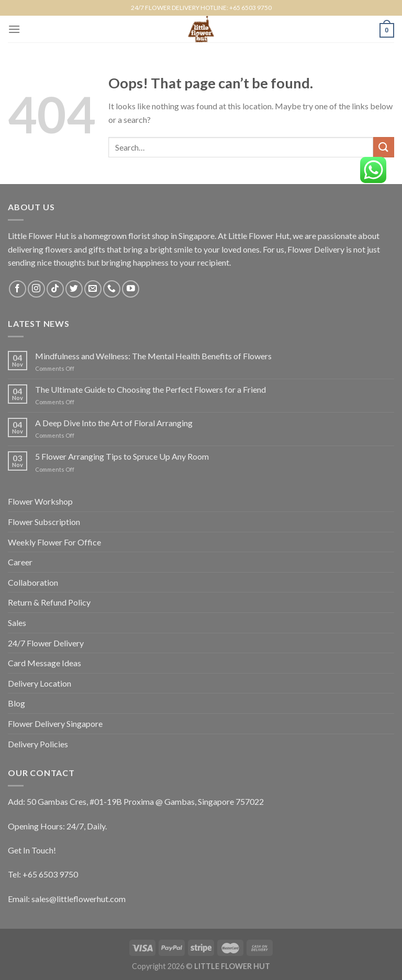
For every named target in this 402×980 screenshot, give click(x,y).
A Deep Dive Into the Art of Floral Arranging (114, 423)
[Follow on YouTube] (131, 289)
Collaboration (33, 582)
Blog (16, 703)
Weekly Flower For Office (54, 542)
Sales (17, 623)
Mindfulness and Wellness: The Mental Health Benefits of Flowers (153, 356)
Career (20, 562)
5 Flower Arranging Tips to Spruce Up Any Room (122, 456)
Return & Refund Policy (49, 602)
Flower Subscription (44, 522)
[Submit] (384, 147)
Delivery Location (40, 683)
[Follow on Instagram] (36, 289)
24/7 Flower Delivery (46, 643)
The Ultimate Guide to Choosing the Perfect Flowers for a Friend (150, 389)
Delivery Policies (38, 744)
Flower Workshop (40, 501)
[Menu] (14, 29)
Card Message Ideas (44, 663)
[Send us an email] (93, 289)
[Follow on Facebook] (18, 289)
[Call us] (112, 289)
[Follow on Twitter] (74, 289)
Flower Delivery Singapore (55, 723)
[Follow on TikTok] (55, 289)
